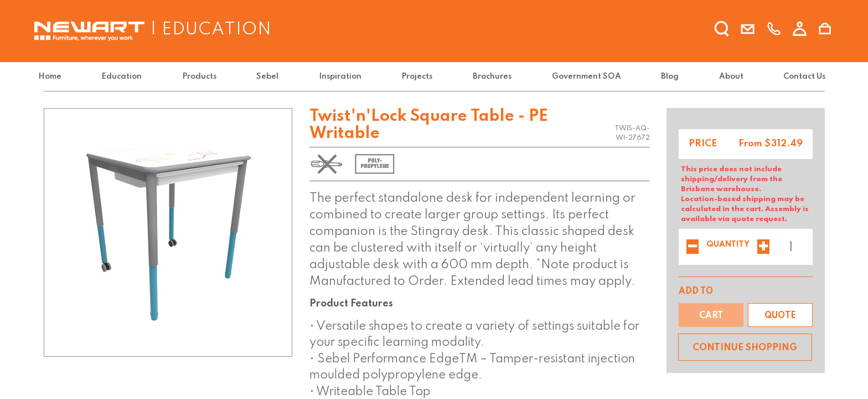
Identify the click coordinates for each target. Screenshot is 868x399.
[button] (780, 315)
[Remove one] (693, 248)
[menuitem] (57, 77)
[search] (722, 29)
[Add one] (763, 248)
